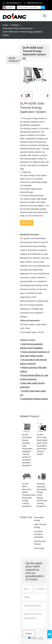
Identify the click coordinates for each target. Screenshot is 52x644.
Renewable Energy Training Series (18, 28)
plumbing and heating (40, 539)
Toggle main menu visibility (45, 15)
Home (5, 25)
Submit (28, 630)
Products (15, 25)
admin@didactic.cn (14, 3)
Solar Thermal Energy (40, 523)
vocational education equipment (38, 531)
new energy (39, 545)
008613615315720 (34, 3)
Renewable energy (39, 516)
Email (26, 223)
